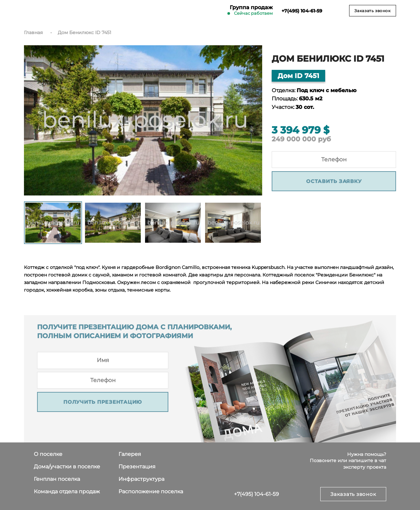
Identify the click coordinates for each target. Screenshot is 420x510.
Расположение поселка (151, 491)
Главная (33, 32)
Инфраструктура (141, 479)
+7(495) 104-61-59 (256, 494)
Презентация (137, 467)
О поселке (48, 454)
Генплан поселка (57, 479)
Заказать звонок (372, 11)
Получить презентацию (103, 402)
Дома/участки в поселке (67, 467)
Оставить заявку (334, 181)
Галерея (130, 454)
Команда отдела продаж (67, 491)
